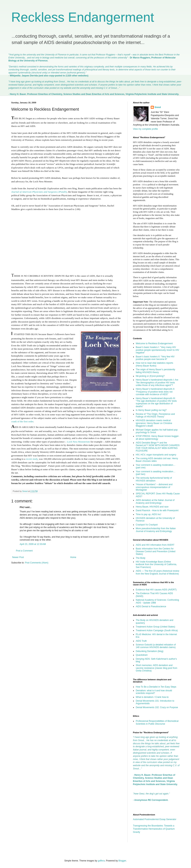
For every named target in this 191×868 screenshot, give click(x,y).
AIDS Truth (141, 641)
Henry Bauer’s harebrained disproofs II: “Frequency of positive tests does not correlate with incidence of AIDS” (155, 392)
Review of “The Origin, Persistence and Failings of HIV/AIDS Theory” (155, 415)
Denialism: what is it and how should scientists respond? (154, 692)
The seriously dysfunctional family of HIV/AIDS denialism (154, 479)
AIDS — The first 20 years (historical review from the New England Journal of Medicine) (157, 572)
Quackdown (142, 655)
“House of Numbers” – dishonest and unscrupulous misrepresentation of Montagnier (154, 487)
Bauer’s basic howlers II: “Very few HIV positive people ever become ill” (155, 358)
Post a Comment (24, 551)
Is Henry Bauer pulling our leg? (151, 410)
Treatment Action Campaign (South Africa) (157, 630)
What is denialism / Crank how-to (152, 697)
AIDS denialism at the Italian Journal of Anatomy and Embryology (155, 501)
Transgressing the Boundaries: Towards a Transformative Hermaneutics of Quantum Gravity (154, 829)
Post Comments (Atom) (37, 563)
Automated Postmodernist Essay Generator (155, 819)
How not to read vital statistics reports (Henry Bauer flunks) (154, 364)
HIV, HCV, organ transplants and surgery (156, 455)
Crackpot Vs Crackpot (147, 525)
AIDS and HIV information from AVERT (155, 545)
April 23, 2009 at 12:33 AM (33, 544)
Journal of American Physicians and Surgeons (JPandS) (39, 192)
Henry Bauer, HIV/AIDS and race (152, 507)
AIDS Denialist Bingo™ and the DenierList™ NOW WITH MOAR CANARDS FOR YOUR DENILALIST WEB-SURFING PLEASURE (158, 447)
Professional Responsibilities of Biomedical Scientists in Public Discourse (157, 722)
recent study (32, 459)
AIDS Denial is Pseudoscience (151, 606)
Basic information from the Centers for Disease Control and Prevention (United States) (156, 551)
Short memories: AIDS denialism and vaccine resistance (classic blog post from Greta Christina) (156, 668)
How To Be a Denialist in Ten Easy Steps (156, 687)
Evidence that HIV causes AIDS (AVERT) (156, 590)
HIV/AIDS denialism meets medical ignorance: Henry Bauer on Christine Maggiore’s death (154, 423)
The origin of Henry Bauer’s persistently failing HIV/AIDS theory (155, 371)
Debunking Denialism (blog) (150, 651)
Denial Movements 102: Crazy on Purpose (157, 707)
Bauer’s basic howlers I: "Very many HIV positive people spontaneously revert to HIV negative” (157, 350)
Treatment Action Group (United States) (155, 627)
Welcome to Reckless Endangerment (154, 343)
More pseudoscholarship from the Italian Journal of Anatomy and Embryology (156, 530)
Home (73, 557)
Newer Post (18, 557)
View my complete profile (145, 129)
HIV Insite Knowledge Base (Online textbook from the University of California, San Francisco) (156, 564)
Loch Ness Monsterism (78, 442)
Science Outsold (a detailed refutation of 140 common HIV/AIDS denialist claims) (156, 646)
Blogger (122, 861)
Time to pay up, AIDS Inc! (148, 514)
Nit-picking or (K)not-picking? (150, 376)
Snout (158, 107)
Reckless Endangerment (83, 17)
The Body (141, 558)
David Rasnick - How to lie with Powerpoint (157, 510)
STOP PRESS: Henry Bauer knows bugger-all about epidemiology (157, 437)
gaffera (101, 861)
